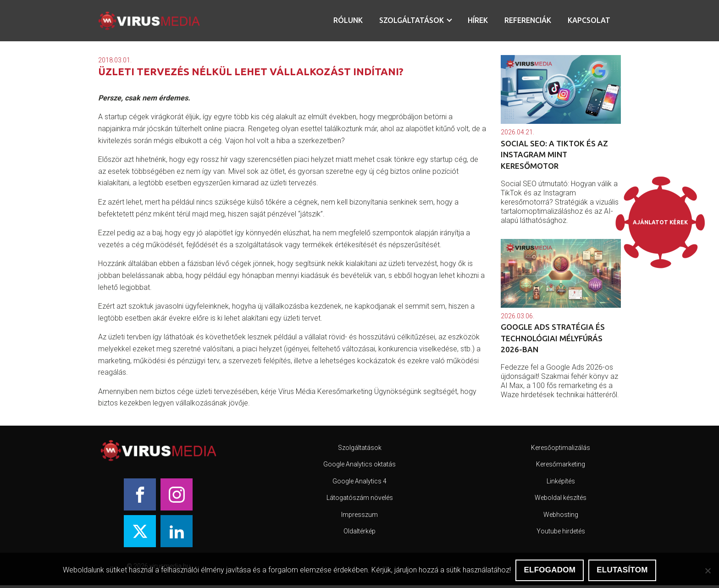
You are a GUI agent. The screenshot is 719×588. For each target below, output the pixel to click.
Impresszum (359, 515)
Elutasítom (622, 570)
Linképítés (561, 481)
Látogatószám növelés (360, 498)
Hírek (478, 20)
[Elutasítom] (708, 571)
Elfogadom (550, 570)
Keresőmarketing (561, 464)
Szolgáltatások (412, 20)
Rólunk (348, 20)
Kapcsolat (589, 20)
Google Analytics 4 (359, 481)
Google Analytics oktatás (359, 464)
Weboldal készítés (561, 498)
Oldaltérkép (359, 531)
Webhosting (561, 515)
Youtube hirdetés (561, 531)
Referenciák (528, 20)
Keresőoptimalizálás (561, 448)
